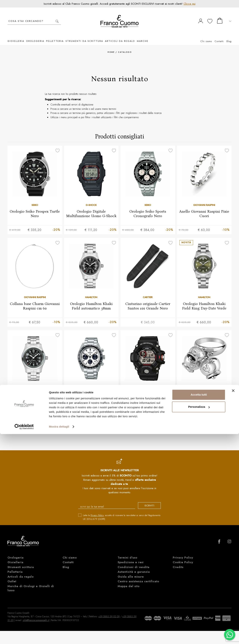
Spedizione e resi (131, 558)
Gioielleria (16, 36)
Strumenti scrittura (21, 563)
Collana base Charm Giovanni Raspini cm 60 (35, 301)
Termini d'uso (127, 553)
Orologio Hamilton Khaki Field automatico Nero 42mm (35, 393)
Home (111, 46)
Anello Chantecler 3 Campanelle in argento (204, 393)
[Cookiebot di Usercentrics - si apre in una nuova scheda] (24, 637)
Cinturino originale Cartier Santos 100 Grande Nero (148, 301)
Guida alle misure (131, 572)
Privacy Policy (97, 511)
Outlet (12, 577)
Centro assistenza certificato (138, 577)
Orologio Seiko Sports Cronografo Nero (148, 208)
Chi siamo (206, 36)
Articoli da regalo (120, 36)
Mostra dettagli (59, 637)
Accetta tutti (199, 605)
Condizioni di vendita (134, 563)
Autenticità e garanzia (134, 567)
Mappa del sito (129, 582)
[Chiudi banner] (233, 601)
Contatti (219, 36)
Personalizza (199, 617)
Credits (178, 563)
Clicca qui (190, 4)
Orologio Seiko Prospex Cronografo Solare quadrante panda (91, 396)
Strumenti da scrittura (84, 36)
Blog (229, 36)
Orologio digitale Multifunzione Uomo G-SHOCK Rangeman (148, 396)
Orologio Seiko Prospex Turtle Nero (35, 208)
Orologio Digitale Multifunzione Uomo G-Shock (91, 208)
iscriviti (146, 501)
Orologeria (35, 36)
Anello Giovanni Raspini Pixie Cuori (204, 208)
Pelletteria (55, 36)
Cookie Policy (183, 558)
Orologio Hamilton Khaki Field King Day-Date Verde (204, 301)
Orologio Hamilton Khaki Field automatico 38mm (91, 301)
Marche (143, 36)
